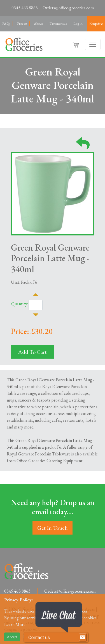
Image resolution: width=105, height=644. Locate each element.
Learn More (15, 624)
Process (22, 23)
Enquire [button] (96, 23)
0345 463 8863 (25, 8)
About (38, 23)
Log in (78, 23)
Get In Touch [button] (53, 528)
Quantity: (20, 304)
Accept (12, 637)
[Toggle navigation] (93, 44)
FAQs (6, 23)
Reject (28, 637)
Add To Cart (32, 352)
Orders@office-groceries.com (68, 8)
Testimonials (58, 23)
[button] (76, 44)
